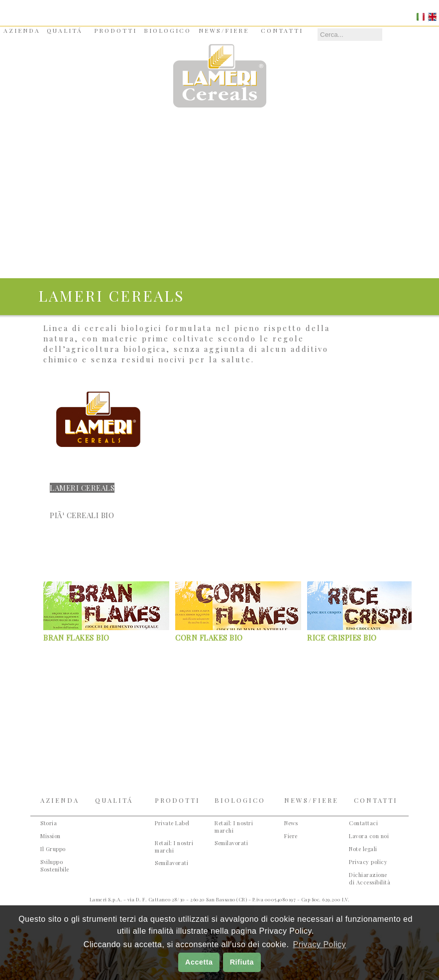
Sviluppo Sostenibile (55, 866)
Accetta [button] (199, 962)
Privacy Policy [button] (319, 944)
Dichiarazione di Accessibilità (370, 878)
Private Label (172, 823)
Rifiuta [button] (242, 962)
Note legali (363, 849)
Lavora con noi (369, 836)
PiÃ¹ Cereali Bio (82, 515)
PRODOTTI (115, 30)
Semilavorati (171, 863)
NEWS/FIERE (224, 30)
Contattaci (363, 823)
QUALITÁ (65, 30)
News (291, 823)
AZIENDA (22, 30)
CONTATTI (282, 30)
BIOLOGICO (167, 30)
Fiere (291, 836)
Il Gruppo (53, 849)
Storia (49, 823)
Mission (51, 836)
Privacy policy (368, 862)
